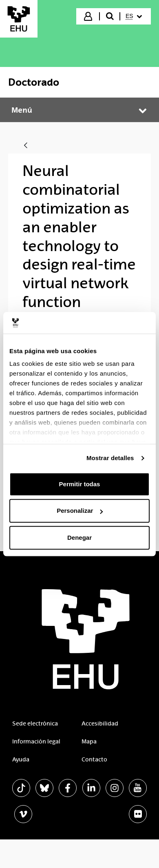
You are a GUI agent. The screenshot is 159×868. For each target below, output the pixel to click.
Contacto (94, 759)
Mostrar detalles (110, 458)
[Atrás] (26, 146)
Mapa (89, 741)
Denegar (79, 537)
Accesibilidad (100, 723)
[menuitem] (135, 16)
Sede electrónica (35, 723)
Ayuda (21, 759)
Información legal (36, 741)
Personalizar (80, 511)
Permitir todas (80, 484)
